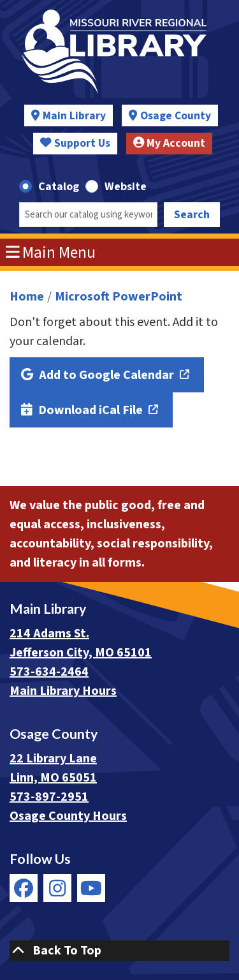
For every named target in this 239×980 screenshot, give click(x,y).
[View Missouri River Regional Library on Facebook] (24, 888)
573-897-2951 (49, 797)
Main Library (74, 116)
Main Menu (51, 253)
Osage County (176, 116)
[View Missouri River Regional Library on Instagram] (57, 888)
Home (27, 297)
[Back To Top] (119, 951)
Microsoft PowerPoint (119, 297)
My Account (170, 143)
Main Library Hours (63, 691)
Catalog (59, 187)
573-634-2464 (49, 672)
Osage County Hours (68, 816)
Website (126, 187)
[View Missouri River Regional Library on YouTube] (91, 888)
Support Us (75, 143)
